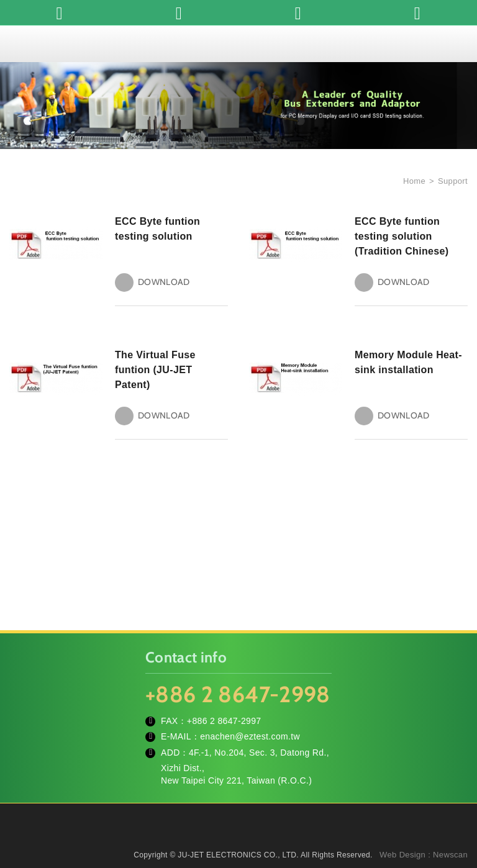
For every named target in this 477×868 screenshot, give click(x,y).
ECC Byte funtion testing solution (157, 229)
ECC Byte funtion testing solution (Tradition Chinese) (402, 236)
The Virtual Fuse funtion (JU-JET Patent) (155, 370)
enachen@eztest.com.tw (250, 736)
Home (413, 181)
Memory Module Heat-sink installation (408, 362)
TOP (452, 803)
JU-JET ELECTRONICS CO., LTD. (238, 43)
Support (453, 181)
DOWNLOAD (164, 283)
